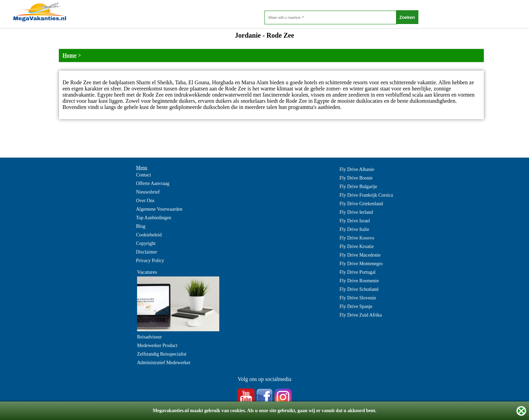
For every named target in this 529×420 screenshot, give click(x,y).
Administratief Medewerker (164, 363)
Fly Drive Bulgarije (358, 187)
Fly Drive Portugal (358, 272)
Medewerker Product (157, 345)
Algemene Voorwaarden (159, 209)
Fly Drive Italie (354, 229)
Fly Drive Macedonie (360, 255)
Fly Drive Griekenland (361, 204)
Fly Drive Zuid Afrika (361, 315)
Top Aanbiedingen (154, 218)
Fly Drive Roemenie (359, 281)
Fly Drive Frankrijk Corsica (366, 195)
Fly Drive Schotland (359, 289)
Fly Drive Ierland (356, 212)
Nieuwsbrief (148, 192)
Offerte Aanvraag (153, 183)
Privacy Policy (150, 261)
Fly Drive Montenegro (361, 264)
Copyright (146, 243)
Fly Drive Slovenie (358, 298)
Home (69, 55)
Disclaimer (146, 252)
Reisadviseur (149, 337)
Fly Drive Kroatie (357, 246)
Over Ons (145, 201)
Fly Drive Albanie (357, 169)
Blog (141, 226)
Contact (144, 175)
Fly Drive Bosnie (356, 178)
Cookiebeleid (149, 235)
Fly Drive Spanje (356, 306)
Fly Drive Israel (355, 221)
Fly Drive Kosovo (357, 238)
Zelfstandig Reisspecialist (162, 354)
